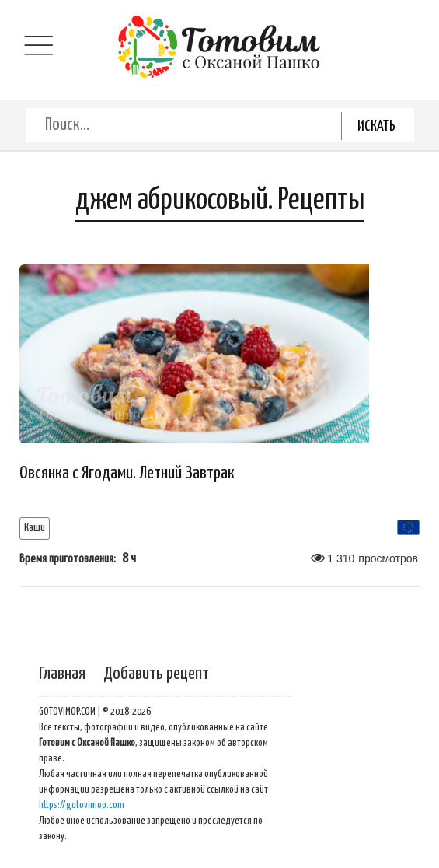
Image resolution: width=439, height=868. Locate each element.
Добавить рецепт (156, 674)
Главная (62, 674)
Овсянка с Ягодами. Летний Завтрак (127, 473)
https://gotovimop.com (82, 805)
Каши (35, 528)
